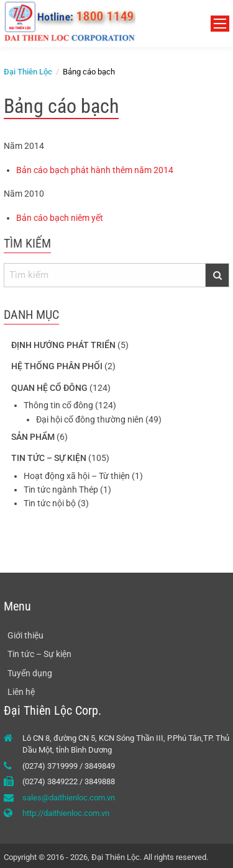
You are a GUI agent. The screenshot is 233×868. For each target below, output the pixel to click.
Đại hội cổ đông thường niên (90, 419)
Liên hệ (21, 692)
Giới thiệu (25, 635)
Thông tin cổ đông (58, 405)
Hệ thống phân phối (57, 366)
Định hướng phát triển (63, 345)
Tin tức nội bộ (50, 503)
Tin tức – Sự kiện (49, 458)
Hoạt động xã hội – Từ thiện (77, 476)
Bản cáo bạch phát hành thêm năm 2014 (95, 170)
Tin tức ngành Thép (61, 490)
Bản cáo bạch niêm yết (60, 218)
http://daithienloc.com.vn (66, 813)
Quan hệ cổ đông (49, 388)
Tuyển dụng (30, 673)
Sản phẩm (33, 437)
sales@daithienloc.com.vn (69, 798)
